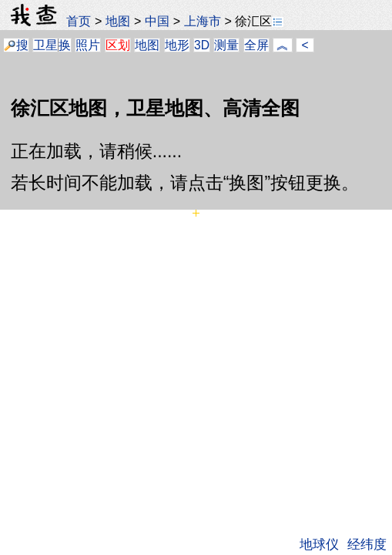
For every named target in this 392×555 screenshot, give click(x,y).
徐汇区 (259, 21)
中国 (157, 21)
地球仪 (319, 544)
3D (202, 45)
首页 (79, 21)
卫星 (45, 45)
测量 (226, 45)
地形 (177, 45)
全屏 (256, 45)
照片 (88, 45)
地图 (118, 21)
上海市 (203, 21)
